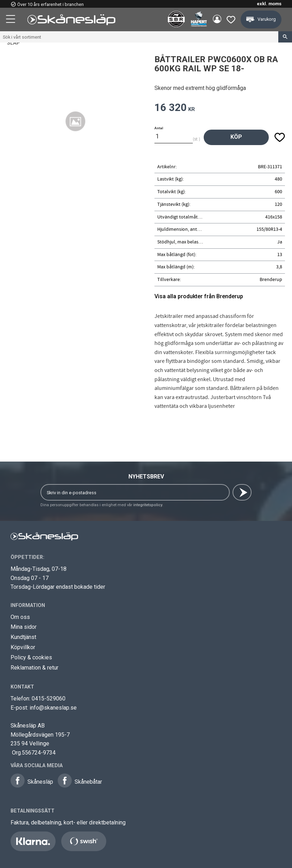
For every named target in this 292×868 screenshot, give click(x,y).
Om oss (20, 617)
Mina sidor (24, 627)
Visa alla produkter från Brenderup (199, 296)
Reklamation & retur (34, 668)
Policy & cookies (31, 657)
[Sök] (285, 37)
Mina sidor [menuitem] (216, 20)
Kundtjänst (23, 637)
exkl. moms (269, 4)
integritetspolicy (148, 505)
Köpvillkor (23, 647)
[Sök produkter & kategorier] (139, 37)
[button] (11, 20)
